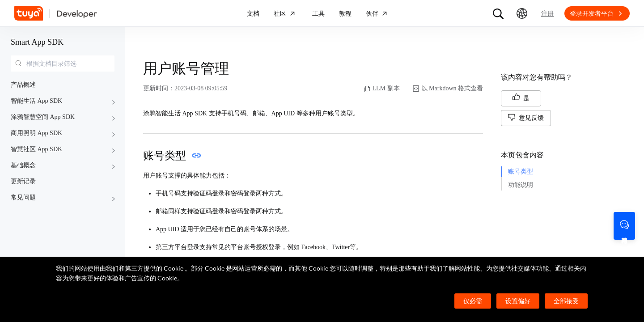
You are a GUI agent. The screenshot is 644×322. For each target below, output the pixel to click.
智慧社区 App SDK (36, 149)
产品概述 (23, 85)
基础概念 (23, 165)
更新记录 (23, 181)
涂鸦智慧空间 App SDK (43, 117)
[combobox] (63, 64)
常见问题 (23, 197)
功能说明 (521, 185)
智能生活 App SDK (36, 101)
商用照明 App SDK (36, 133)
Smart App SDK (37, 42)
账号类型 (521, 172)
